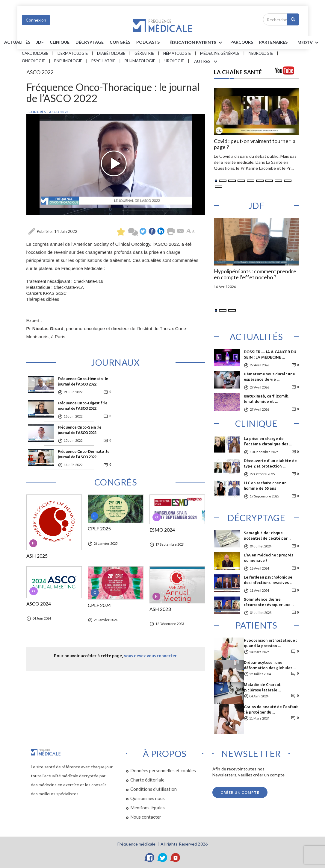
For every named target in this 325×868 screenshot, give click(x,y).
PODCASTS (148, 42)
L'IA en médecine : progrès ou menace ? (269, 558)
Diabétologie (111, 53)
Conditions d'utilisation (154, 789)
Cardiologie (35, 53)
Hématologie (177, 53)
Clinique (60, 42)
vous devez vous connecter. (151, 656)
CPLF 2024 (99, 605)
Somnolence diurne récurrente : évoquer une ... (269, 602)
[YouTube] (176, 858)
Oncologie (33, 61)
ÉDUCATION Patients (197, 43)
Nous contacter (146, 817)
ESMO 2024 (162, 530)
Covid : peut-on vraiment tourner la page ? (255, 144)
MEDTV (309, 43)
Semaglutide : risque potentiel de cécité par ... (267, 535)
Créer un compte (240, 792)
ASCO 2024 (39, 604)
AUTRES (207, 62)
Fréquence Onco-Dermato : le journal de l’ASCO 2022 (84, 454)
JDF (40, 42)
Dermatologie (73, 53)
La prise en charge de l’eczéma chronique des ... (268, 441)
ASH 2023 (160, 609)
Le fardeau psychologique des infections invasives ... (268, 580)
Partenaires (273, 42)
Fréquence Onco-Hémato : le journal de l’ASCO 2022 (83, 381)
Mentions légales (148, 808)
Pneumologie (68, 61)
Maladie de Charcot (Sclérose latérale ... (262, 687)
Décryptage (90, 42)
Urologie (174, 61)
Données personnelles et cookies (163, 770)
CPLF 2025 (99, 529)
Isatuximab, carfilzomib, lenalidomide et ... (267, 399)
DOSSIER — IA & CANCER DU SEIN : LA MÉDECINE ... (270, 354)
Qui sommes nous (148, 798)
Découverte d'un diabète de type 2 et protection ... (270, 463)
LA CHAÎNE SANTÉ (238, 72)
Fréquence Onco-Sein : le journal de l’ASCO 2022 (80, 430)
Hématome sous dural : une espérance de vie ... (269, 377)
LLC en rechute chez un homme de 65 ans (265, 485)
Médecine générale (220, 53)
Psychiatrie (103, 61)
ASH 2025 (37, 556)
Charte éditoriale (147, 780)
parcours (242, 42)
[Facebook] (150, 858)
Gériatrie (144, 53)
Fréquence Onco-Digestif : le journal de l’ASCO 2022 (83, 406)
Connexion (36, 20)
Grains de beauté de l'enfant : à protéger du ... (271, 709)
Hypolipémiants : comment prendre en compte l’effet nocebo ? (255, 274)
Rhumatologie (140, 61)
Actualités (17, 42)
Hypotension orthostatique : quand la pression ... (270, 643)
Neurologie (261, 53)
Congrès (120, 42)
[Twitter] (163, 858)
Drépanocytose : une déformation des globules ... (270, 665)
